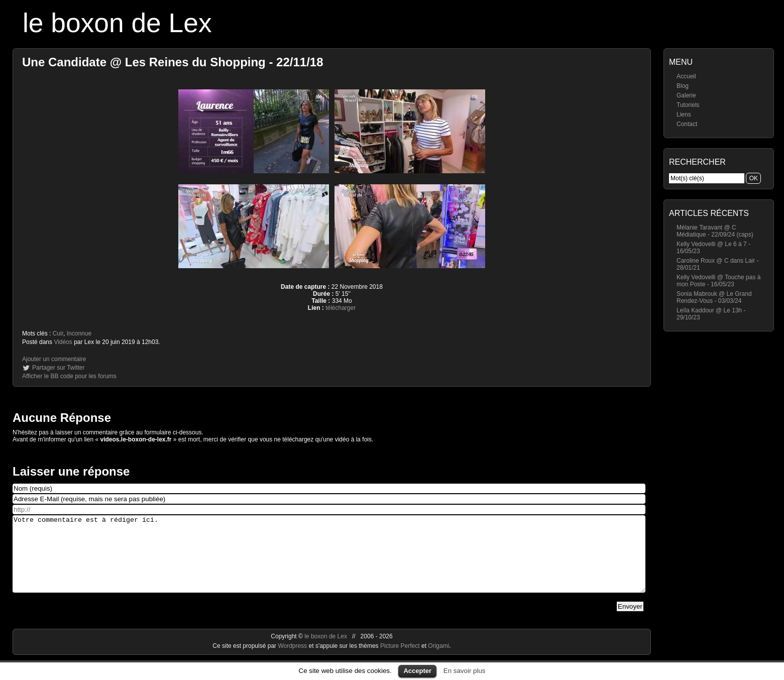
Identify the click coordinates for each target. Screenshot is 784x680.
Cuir (58, 333)
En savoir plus (465, 671)
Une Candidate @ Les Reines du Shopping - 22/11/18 (173, 62)
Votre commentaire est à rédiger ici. (329, 561)
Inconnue (79, 333)
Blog (683, 86)
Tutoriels (688, 105)
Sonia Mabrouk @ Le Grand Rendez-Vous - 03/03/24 (714, 297)
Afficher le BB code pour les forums (69, 376)
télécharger (341, 308)
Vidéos (63, 342)
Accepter (417, 671)
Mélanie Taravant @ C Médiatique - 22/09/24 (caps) (715, 231)
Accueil (686, 76)
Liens (684, 115)
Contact (687, 124)
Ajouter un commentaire (54, 359)
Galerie (686, 95)
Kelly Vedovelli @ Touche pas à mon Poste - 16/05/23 (718, 281)
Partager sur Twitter (58, 368)
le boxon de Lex (117, 23)
